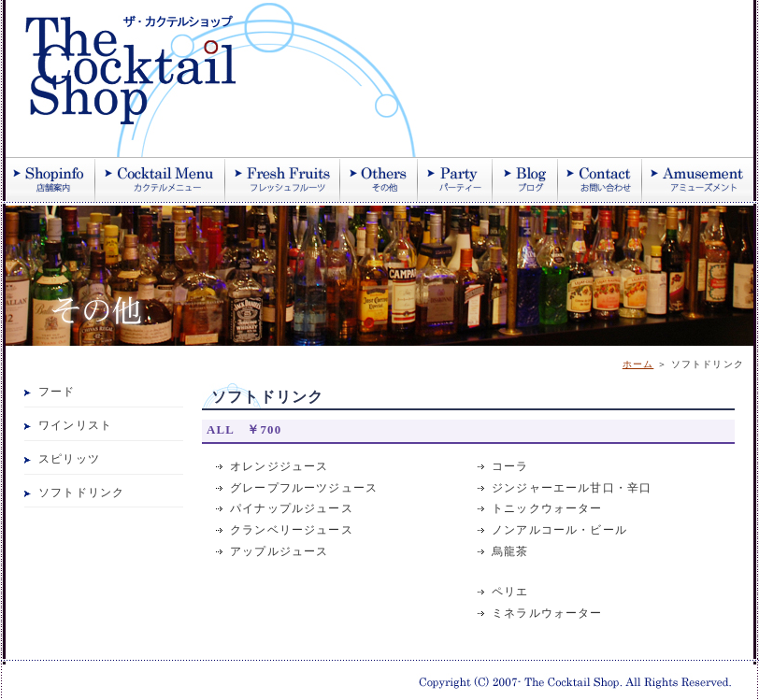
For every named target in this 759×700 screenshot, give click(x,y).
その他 (379, 179)
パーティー (455, 179)
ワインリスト (75, 426)
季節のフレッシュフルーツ (283, 179)
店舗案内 (50, 179)
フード (57, 392)
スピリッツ (69, 459)
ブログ (525, 179)
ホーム (638, 364)
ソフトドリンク (81, 493)
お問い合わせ (600, 179)
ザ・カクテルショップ (230, 79)
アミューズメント (698, 179)
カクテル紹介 (160, 179)
